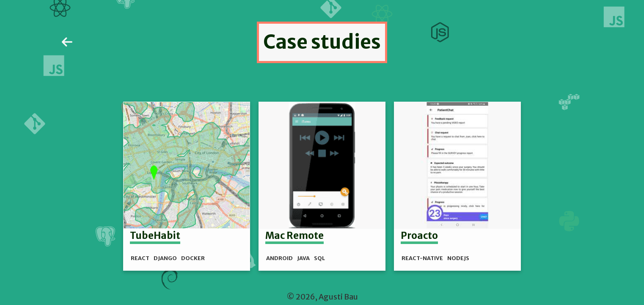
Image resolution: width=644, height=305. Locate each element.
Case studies (322, 42)
